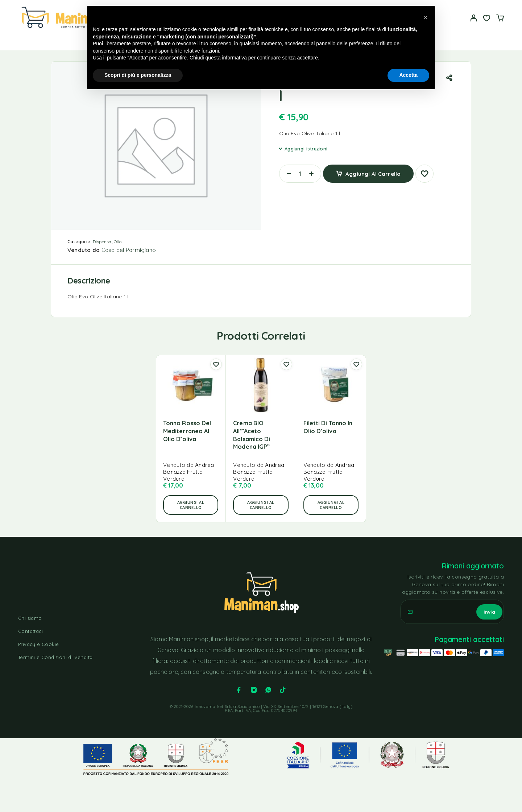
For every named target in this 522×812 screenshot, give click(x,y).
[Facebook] (239, 690)
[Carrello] (500, 19)
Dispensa (102, 242)
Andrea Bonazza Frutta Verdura (189, 472)
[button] (191, 505)
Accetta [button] (408, 75)
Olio (118, 242)
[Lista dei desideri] (487, 19)
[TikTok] (283, 690)
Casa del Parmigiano (129, 250)
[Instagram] (254, 690)
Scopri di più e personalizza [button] (138, 75)
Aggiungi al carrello (373, 171)
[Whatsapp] (268, 690)
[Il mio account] (474, 18)
